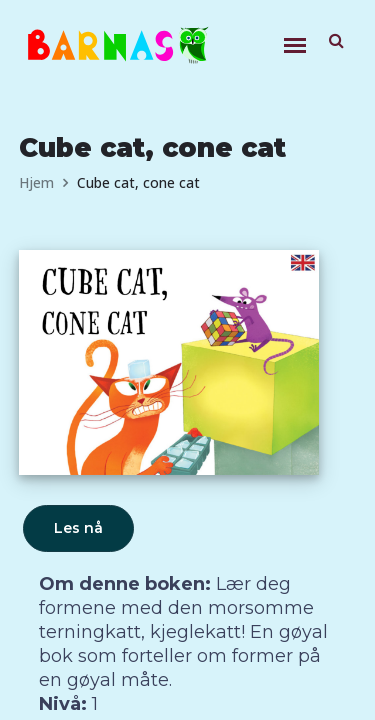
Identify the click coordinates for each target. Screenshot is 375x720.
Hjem (36, 182)
